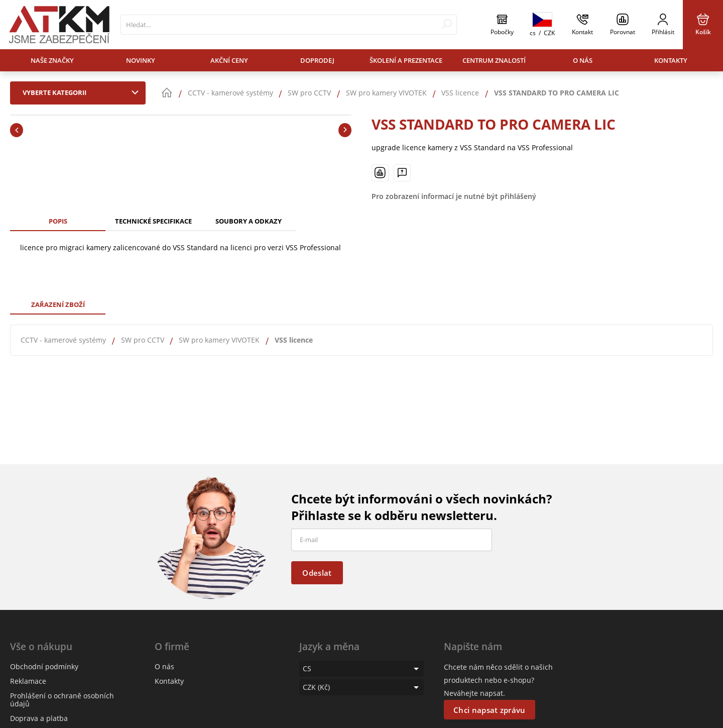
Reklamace (28, 681)
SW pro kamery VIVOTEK (219, 340)
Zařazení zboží (58, 304)
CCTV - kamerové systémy (63, 340)
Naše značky (52, 60)
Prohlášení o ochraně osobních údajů (62, 700)
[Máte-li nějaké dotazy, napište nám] (402, 173)
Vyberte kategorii (83, 92)
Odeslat (317, 573)
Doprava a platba (39, 718)
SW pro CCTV (143, 340)
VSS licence (294, 340)
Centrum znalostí (494, 60)
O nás (583, 60)
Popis (58, 221)
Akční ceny (229, 60)
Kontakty (671, 60)
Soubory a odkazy (249, 221)
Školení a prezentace (406, 60)
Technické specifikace (153, 221)
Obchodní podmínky (44, 666)
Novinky (141, 60)
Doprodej (317, 60)
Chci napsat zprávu (489, 710)
